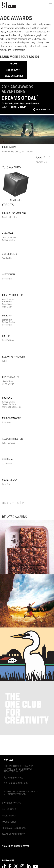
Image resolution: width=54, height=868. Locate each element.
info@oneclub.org (18, 783)
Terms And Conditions (14, 828)
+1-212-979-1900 (16, 778)
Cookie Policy (9, 822)
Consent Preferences (14, 834)
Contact (9, 760)
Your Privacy (9, 816)
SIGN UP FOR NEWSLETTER (16, 846)
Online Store (9, 809)
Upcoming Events (11, 803)
